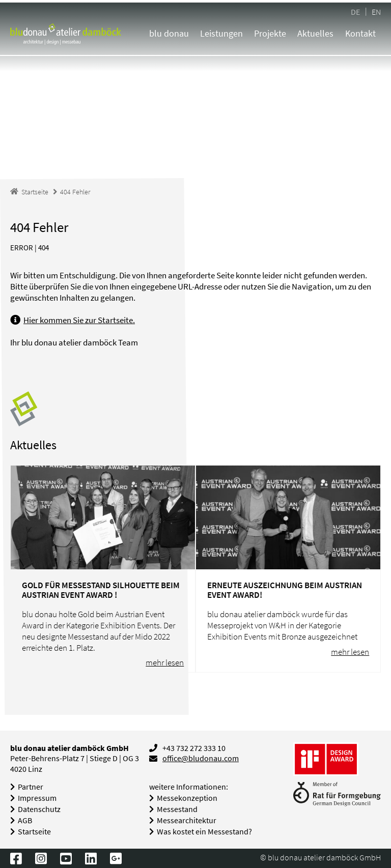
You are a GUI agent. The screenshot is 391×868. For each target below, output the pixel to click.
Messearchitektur (187, 820)
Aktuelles (315, 33)
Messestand (177, 809)
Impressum (37, 798)
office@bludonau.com (201, 758)
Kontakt (360, 33)
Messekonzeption (187, 798)
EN (376, 11)
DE (355, 11)
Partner (31, 787)
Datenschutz (39, 809)
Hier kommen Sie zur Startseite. (79, 320)
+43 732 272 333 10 (194, 748)
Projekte (270, 33)
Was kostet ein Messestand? (204, 832)
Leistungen (221, 33)
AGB (25, 820)
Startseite (34, 832)
